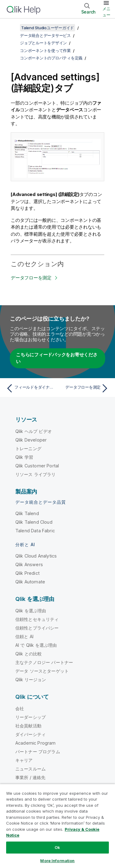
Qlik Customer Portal (37, 466)
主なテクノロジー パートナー (44, 662)
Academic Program (36, 743)
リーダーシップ (31, 717)
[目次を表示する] (12, 28)
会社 (20, 708)
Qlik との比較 (29, 654)
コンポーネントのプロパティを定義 (51, 58)
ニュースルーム (31, 769)
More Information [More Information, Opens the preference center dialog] (57, 861)
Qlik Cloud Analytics (36, 556)
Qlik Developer (31, 440)
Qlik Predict (27, 573)
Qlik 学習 (24, 457)
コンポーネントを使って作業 (45, 50)
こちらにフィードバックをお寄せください (57, 358)
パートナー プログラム (38, 752)
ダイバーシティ (31, 734)
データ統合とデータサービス (45, 35)
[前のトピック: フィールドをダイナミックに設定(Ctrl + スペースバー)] (31, 388)
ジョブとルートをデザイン (43, 43)
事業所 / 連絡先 (30, 777)
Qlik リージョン (31, 680)
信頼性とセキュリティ (37, 619)
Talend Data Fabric (35, 531)
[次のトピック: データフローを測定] (84, 388)
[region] (57, 826)
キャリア (24, 760)
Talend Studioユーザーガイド (48, 28)
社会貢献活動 (28, 726)
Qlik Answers (29, 564)
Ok (57, 847)
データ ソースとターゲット (42, 671)
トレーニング (28, 448)
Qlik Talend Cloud (34, 522)
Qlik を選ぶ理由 (31, 611)
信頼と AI (24, 636)
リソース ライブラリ (36, 474)
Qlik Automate (30, 582)
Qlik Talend (27, 513)
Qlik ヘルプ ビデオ (34, 431)
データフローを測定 (31, 278)
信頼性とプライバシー (37, 628)
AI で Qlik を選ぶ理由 (36, 645)
